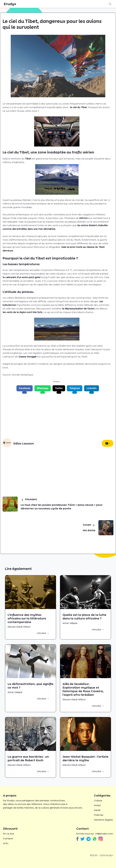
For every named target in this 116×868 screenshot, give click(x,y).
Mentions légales (103, 820)
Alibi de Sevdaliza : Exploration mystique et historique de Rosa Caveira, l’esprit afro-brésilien (83, 689)
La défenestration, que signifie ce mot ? (31, 686)
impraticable (92, 236)
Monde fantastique (23, 375)
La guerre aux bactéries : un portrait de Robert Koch (28, 758)
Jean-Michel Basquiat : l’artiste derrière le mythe (85, 758)
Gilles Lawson (23, 443)
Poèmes (99, 815)
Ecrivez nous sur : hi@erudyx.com (95, 834)
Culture (98, 800)
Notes (97, 805)
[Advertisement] (57, 416)
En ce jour (9, 834)
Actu (6, 843)
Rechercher (110, 4)
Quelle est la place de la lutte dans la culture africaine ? (84, 617)
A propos (8, 838)
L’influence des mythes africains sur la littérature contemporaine (27, 618)
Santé (97, 810)
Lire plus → (43, 633)
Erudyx (10, 4)
